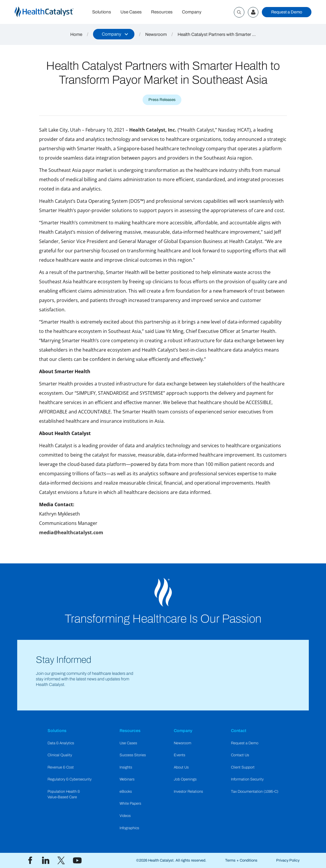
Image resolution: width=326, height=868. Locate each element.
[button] (114, 34)
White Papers (130, 804)
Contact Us (240, 755)
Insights (126, 767)
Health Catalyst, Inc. (153, 130)
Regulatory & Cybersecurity (70, 779)
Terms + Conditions (241, 860)
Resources (162, 12)
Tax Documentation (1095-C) (255, 792)
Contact (239, 731)
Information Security (247, 779)
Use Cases (131, 12)
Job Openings (185, 779)
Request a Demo (287, 12)
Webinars (127, 779)
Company (192, 12)
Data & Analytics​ (61, 743)
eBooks (126, 792)
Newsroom (156, 34)
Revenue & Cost (61, 767)
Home (76, 34)
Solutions (102, 12)
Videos (125, 816)
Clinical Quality (60, 755)
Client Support (243, 767)
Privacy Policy (288, 860)
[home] (51, 12)
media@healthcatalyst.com (71, 532)
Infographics (129, 828)
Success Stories (133, 755)
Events (179, 755)
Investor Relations (188, 792)
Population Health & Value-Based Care (64, 794)
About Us (181, 767)
